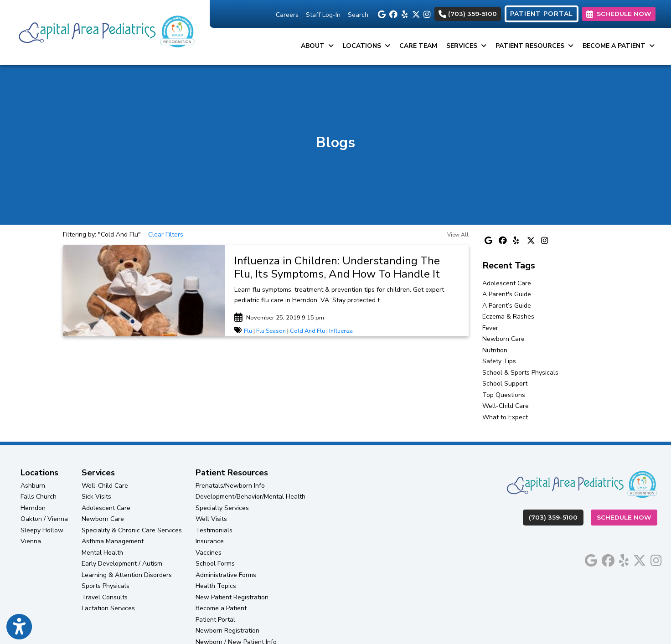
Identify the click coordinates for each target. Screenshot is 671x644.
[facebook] (393, 14)
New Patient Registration (232, 597)
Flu (248, 331)
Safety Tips (499, 361)
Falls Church (39, 497)
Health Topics (216, 586)
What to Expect (505, 417)
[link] (347, 268)
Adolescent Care (507, 283)
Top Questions (504, 395)
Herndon (33, 508)
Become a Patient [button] (619, 46)
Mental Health (102, 553)
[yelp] (404, 14)
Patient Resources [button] (534, 46)
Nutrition (495, 350)
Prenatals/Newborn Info (230, 486)
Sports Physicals (106, 586)
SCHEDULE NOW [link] (619, 14)
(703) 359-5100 (468, 14)
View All (458, 235)
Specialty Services (222, 508)
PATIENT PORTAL (542, 14)
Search (358, 15)
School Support (505, 384)
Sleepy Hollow (42, 530)
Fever (490, 328)
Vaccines (209, 553)
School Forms (215, 564)
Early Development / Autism (122, 564)
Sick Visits (96, 497)
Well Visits (211, 519)
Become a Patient (221, 608)
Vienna (31, 541)
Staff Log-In (323, 15)
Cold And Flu (307, 331)
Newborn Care (503, 339)
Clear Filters (166, 234)
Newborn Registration (227, 631)
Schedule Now (627, 517)
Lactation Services (108, 608)
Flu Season (271, 331)
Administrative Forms (226, 575)
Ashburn (33, 486)
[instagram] (427, 14)
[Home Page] (105, 32)
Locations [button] (366, 46)
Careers (287, 15)
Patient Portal (215, 620)
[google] (381, 14)
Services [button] (466, 46)
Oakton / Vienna (44, 519)
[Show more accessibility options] (19, 627)
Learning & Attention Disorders (127, 575)
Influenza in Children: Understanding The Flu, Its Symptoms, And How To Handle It (337, 267)
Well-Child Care (506, 406)
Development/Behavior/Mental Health (250, 497)
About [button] (317, 46)
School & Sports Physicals (520, 373)
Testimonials (214, 530)
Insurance (210, 541)
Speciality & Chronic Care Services (132, 530)
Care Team (418, 46)
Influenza (341, 331)
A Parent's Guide (507, 294)
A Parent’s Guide (507, 306)
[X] (416, 14)
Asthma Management (113, 541)
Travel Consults (105, 597)
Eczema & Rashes (508, 317)
